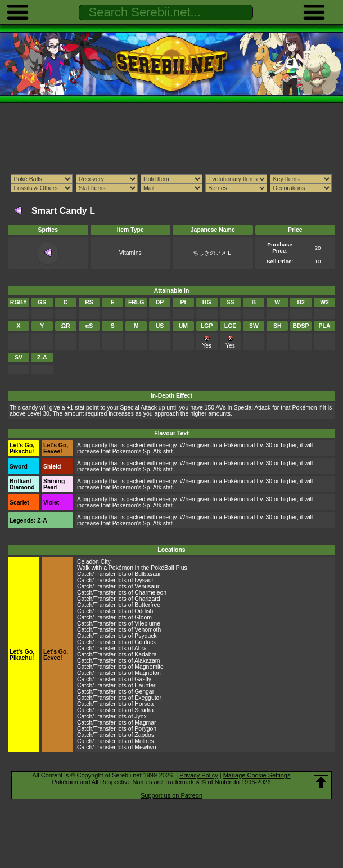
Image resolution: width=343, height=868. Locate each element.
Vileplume (147, 624)
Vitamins (130, 253)
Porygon (145, 729)
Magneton (147, 673)
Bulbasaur (148, 574)
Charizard (147, 599)
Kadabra (145, 655)
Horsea (144, 704)
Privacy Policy (198, 775)
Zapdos (144, 735)
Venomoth (148, 630)
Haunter (145, 685)
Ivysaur (144, 580)
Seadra (144, 710)
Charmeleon (150, 593)
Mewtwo (145, 747)
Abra (141, 648)
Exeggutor (148, 698)
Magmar (145, 723)
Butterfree (147, 605)
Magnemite (149, 667)
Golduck (145, 642)
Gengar (144, 692)
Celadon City (94, 562)
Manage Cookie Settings (257, 775)
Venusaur (147, 586)
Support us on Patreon (171, 795)
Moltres (144, 741)
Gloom (143, 617)
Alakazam (147, 661)
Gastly (143, 679)
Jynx (140, 716)
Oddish (144, 611)
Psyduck (145, 636)
